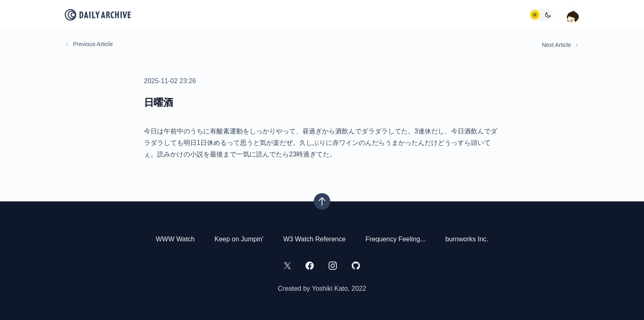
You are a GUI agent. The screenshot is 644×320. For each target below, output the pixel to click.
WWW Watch (175, 239)
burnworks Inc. (467, 239)
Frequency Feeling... (395, 239)
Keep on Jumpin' (239, 239)
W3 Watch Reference (314, 239)
